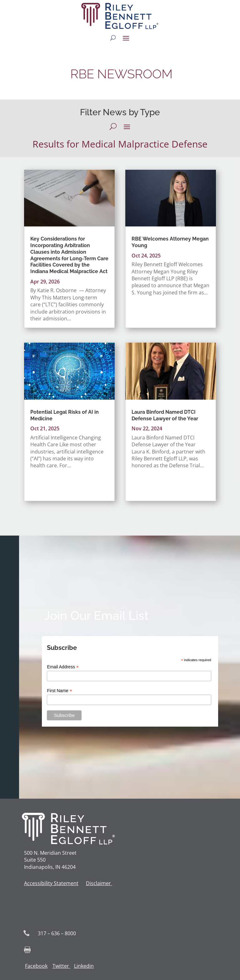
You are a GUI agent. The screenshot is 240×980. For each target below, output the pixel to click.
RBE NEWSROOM (120, 74)
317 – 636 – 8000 (57, 933)
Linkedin (84, 966)
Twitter (61, 966)
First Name (60, 691)
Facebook (36, 966)
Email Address (63, 667)
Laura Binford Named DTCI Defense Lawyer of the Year (165, 415)
